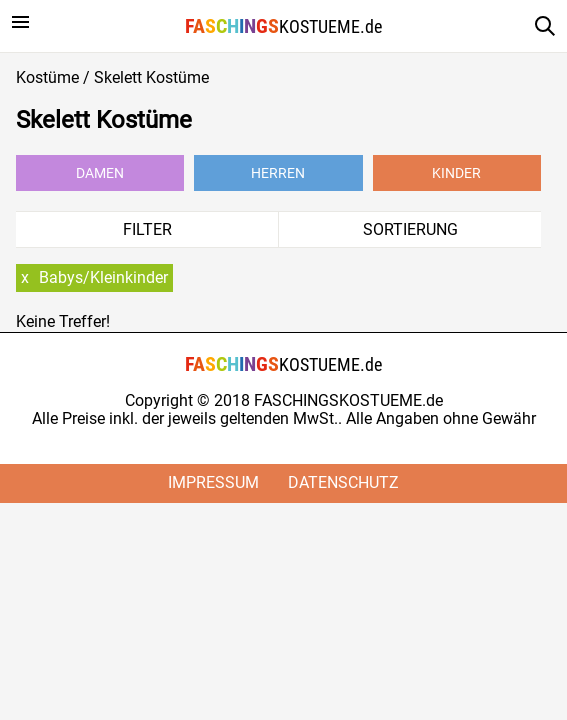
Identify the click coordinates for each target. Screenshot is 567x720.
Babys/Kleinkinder (103, 277)
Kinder (456, 173)
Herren (278, 173)
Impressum (213, 482)
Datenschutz (343, 482)
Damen (100, 173)
